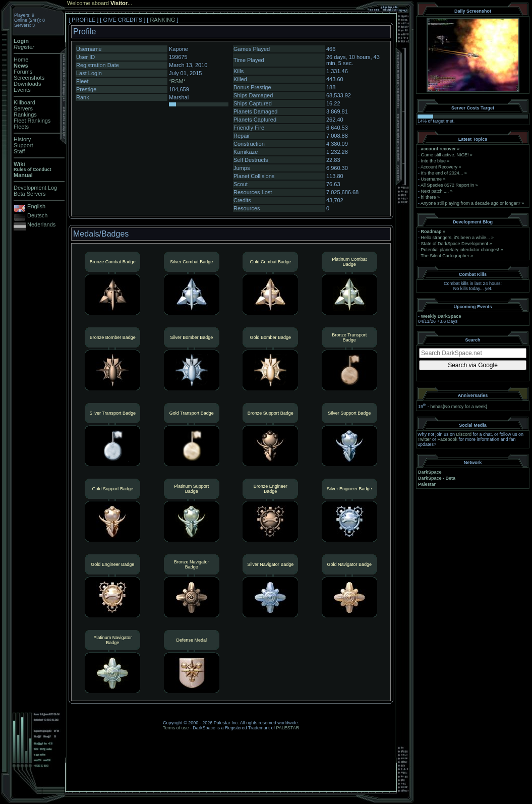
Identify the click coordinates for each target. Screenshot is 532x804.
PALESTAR (287, 728)
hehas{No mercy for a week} (459, 407)
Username (432, 179)
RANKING (162, 20)
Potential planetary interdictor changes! (460, 250)
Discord (464, 434)
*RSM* (177, 81)
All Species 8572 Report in (447, 185)
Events (22, 90)
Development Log (35, 188)
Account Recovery (439, 167)
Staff (19, 151)
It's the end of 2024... (442, 173)
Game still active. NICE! (446, 155)
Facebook (448, 439)
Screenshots (29, 78)
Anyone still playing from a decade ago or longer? (470, 203)
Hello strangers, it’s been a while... (456, 238)
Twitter (424, 439)
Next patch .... (435, 191)
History (22, 139)
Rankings (25, 114)
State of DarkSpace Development (455, 244)
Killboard (24, 102)
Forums (23, 72)
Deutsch (37, 215)
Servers (23, 108)
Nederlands (41, 224)
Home (21, 60)
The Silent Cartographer (445, 256)
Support (23, 145)
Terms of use (176, 728)
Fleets (21, 127)
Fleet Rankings (32, 121)
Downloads (27, 84)
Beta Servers (30, 194)
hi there (429, 197)
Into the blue (434, 161)
